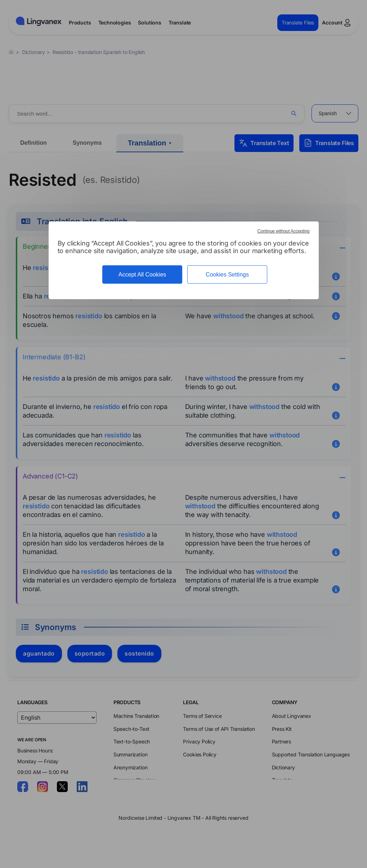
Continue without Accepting (284, 231)
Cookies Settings (227, 275)
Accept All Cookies (142, 275)
